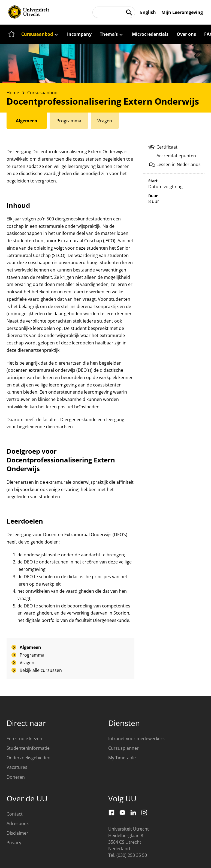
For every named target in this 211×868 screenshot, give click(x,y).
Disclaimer (17, 833)
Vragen (27, 663)
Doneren (16, 777)
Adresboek (18, 823)
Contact (15, 814)
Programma (32, 655)
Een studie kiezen (24, 739)
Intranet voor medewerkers (136, 739)
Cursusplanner (123, 748)
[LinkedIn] (133, 813)
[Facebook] (111, 813)
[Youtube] (122, 813)
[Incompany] (79, 34)
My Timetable (122, 758)
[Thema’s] (112, 34)
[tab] (27, 121)
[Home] (11, 34)
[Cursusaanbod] (40, 34)
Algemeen (30, 647)
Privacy (14, 843)
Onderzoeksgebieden (28, 758)
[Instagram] (144, 813)
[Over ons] (186, 34)
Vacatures (17, 767)
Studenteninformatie (28, 748)
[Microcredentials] (150, 34)
